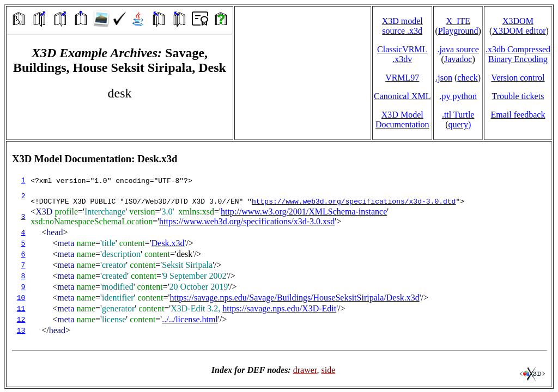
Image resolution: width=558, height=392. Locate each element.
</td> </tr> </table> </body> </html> (279, 264)
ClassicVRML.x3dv (402, 54)
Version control (518, 78)
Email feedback (518, 115)
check (467, 78)
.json (444, 78)
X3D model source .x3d (402, 26)
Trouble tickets (518, 96)
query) (459, 124)
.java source (458, 49)
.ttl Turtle (458, 115)
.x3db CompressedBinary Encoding (518, 54)
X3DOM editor (519, 31)
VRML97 (402, 78)
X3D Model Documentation (402, 120)
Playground (458, 31)
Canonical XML (402, 96)
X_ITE (458, 21)
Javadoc (458, 59)
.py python (458, 96)
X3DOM (518, 21)
